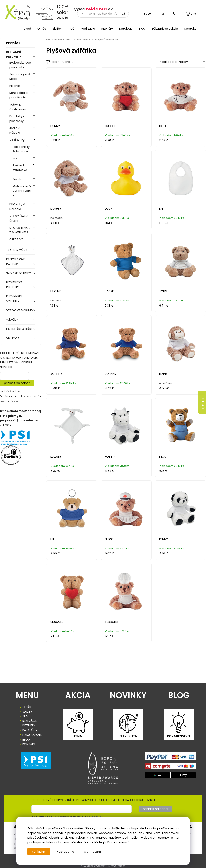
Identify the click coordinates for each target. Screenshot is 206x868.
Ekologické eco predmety (20, 65)
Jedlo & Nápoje (15, 130)
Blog (142, 29)
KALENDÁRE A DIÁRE (19, 329)
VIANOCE (13, 338)
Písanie (15, 86)
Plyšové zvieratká (20, 168)
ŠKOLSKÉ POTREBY (19, 273)
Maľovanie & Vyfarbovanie (22, 191)
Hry (15, 158)
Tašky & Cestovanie (18, 107)
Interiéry (107, 29)
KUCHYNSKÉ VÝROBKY (14, 299)
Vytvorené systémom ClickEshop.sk (103, 866)
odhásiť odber (11, 391)
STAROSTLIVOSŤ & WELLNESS (20, 230)
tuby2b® (12, 320)
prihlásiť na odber (17, 383)
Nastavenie (66, 852)
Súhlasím (39, 852)
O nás (42, 29)
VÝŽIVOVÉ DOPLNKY (20, 310)
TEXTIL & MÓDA (17, 250)
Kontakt (190, 29)
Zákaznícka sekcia (165, 29)
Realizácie (88, 29)
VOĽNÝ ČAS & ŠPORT (19, 218)
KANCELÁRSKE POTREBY (15, 261)
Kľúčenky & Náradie (17, 207)
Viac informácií (118, 842)
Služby (57, 29)
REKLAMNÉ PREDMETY (14, 54)
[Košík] (191, 14)
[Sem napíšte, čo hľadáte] (107, 14)
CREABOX (16, 239)
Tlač (71, 29)
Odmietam (93, 852)
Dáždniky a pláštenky (17, 119)
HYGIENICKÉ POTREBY (14, 285)
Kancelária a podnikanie (19, 95)
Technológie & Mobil (20, 76)
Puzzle (17, 179)
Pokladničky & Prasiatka (21, 149)
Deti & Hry (17, 140)
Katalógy (126, 29)
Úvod (27, 29)
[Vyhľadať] (81, 14)
